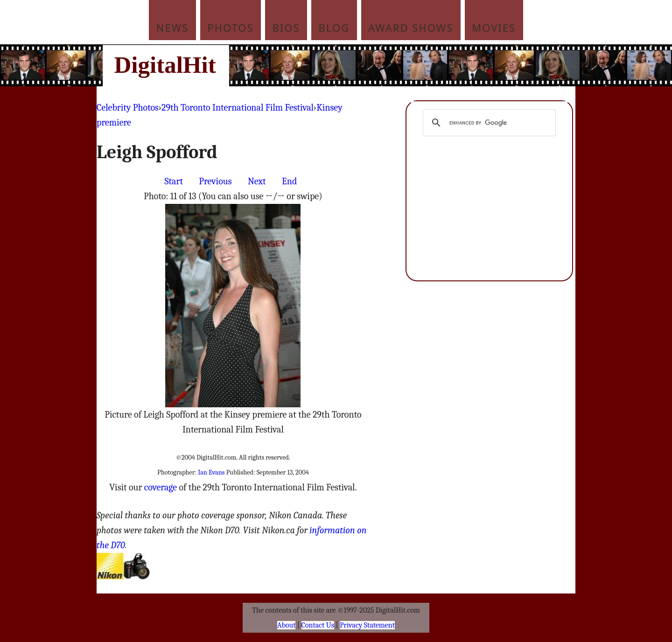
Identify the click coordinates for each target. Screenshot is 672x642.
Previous (215, 181)
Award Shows (411, 28)
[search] (488, 123)
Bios (286, 28)
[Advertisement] (399, 65)
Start (174, 181)
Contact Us (318, 625)
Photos (230, 28)
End (289, 181)
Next (257, 181)
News (173, 28)
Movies (494, 28)
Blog (334, 28)
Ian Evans (211, 472)
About (286, 625)
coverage (161, 487)
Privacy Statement (367, 625)
